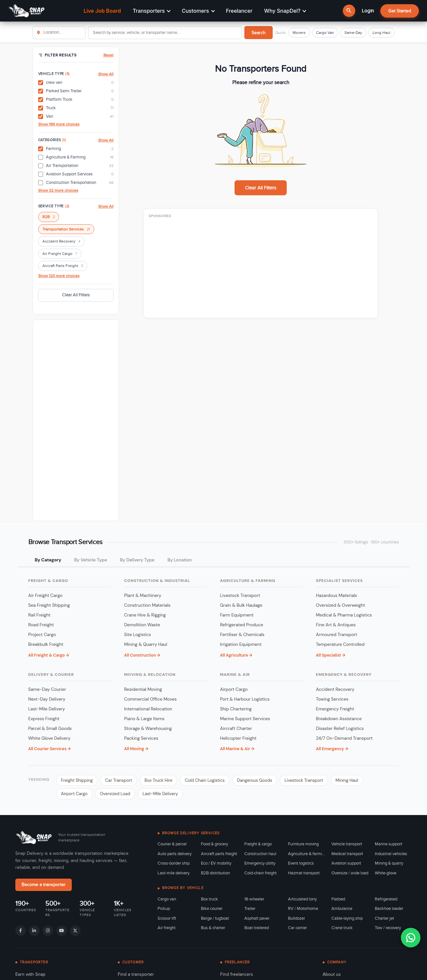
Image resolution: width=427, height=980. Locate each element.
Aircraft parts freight (219, 854)
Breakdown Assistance (339, 719)
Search (259, 33)
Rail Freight (39, 615)
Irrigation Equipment (241, 644)
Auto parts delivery (175, 854)
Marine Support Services (245, 719)
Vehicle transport (347, 844)
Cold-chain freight (260, 873)
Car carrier (297, 928)
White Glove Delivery (50, 738)
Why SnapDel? (285, 11)
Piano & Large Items (145, 719)
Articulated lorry (302, 899)
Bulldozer (297, 918)
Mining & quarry (389, 863)
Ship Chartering (236, 709)
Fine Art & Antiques (336, 625)
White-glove (386, 873)
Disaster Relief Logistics (340, 728)
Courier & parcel (172, 844)
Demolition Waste (142, 625)
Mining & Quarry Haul (146, 644)
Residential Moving (143, 689)
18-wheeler (254, 899)
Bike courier (212, 909)
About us (332, 974)
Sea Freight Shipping (49, 605)
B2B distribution (215, 873)
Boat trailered (257, 928)
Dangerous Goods (255, 780)
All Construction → (142, 655)
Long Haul (381, 33)
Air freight (167, 928)
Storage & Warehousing (148, 728)
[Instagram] (48, 931)
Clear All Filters (76, 295)
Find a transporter (136, 974)
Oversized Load (115, 794)
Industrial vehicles (391, 854)
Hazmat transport (304, 873)
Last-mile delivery (174, 873)
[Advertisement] (76, 420)
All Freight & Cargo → (49, 655)
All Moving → (136, 749)
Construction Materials (147, 605)
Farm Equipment (237, 615)
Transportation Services (66, 230)
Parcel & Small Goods (50, 728)
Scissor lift (167, 918)
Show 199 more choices (59, 124)
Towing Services (332, 699)
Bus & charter (213, 928)
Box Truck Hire (158, 780)
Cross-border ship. (174, 863)
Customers (198, 11)
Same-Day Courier (47, 689)
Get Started (400, 11)
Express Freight (44, 719)
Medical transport (347, 854)
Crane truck (342, 928)
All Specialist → (331, 655)
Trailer (250, 909)
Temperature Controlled (340, 644)
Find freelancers (237, 974)
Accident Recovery (61, 242)
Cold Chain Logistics (205, 780)
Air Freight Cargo (60, 254)
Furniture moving (303, 844)
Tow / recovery (388, 928)
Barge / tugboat (215, 918)
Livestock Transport (240, 595)
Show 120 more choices (59, 276)
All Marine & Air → (237, 749)
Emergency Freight (335, 709)
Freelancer (239, 11)
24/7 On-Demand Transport (344, 738)
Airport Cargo (234, 689)
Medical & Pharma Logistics (344, 615)
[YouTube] (62, 931)
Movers (299, 33)
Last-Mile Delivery (47, 709)
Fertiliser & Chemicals (242, 635)
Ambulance (342, 909)
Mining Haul (347, 780)
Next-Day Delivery (47, 699)
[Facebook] (21, 931)
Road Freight (41, 625)
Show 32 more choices (58, 190)
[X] (75, 931)
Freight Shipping (77, 780)
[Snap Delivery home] (34, 838)
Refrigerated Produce (242, 625)
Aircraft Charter (236, 728)
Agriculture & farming (306, 854)
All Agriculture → (236, 655)
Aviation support (346, 863)
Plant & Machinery (143, 595)
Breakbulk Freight (46, 644)
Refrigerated (386, 899)
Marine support (389, 844)
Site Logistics (138, 635)
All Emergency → (332, 749)
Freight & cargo (258, 844)
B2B (49, 217)
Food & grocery (214, 844)
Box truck (209, 899)
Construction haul (260, 854)
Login (368, 11)
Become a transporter (44, 885)
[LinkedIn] (34, 931)
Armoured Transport (337, 635)
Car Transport (119, 780)
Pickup (164, 909)
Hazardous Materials (337, 595)
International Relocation (148, 709)
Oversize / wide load (350, 873)
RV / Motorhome (303, 909)
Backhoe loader (389, 909)
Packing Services (141, 738)
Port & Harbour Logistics (245, 699)
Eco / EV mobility (216, 863)
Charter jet (384, 918)
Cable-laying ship (347, 918)
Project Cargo (42, 635)
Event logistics (301, 863)
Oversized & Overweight (341, 605)
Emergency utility (260, 863)
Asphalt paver (257, 918)
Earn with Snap (30, 974)
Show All (106, 74)
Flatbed (338, 899)
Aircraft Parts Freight (63, 266)
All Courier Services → (50, 749)
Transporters (152, 11)
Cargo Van (325, 33)
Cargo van (167, 899)
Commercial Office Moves (151, 699)
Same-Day (353, 33)
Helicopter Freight (238, 738)
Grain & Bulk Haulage (241, 605)
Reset (108, 55)
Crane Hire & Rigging (145, 615)
